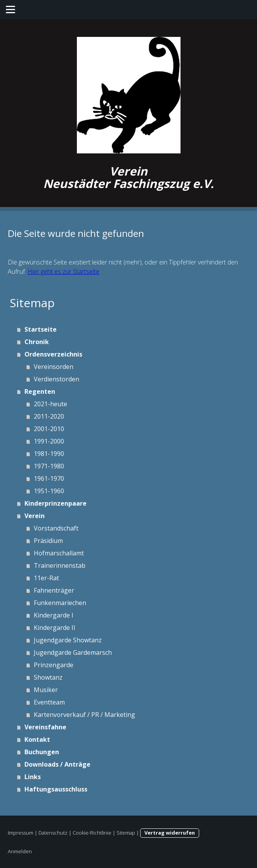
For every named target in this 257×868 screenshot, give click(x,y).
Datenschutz (53, 833)
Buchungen (42, 752)
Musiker (46, 690)
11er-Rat (46, 578)
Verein (35, 516)
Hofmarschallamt (59, 553)
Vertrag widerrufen (170, 833)
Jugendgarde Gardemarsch (73, 652)
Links (33, 777)
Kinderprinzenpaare (56, 503)
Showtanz (48, 677)
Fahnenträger (54, 590)
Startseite (41, 329)
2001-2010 (49, 429)
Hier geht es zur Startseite (63, 271)
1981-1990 (49, 454)
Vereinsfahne (45, 727)
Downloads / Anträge (57, 764)
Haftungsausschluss (56, 789)
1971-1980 (49, 466)
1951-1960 (49, 491)
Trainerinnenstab (60, 565)
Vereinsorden (54, 367)
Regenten (40, 391)
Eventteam (49, 702)
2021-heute (50, 404)
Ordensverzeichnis (53, 354)
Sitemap (126, 833)
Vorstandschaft (56, 528)
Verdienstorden (56, 379)
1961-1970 (49, 478)
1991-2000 (49, 441)
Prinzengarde (54, 665)
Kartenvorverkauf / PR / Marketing (84, 715)
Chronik (37, 342)
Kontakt (37, 739)
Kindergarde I (54, 615)
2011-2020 (49, 416)
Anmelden (20, 851)
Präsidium (48, 541)
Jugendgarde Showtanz (68, 640)
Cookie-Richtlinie (92, 833)
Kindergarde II (55, 628)
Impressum (21, 833)
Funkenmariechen (60, 603)
